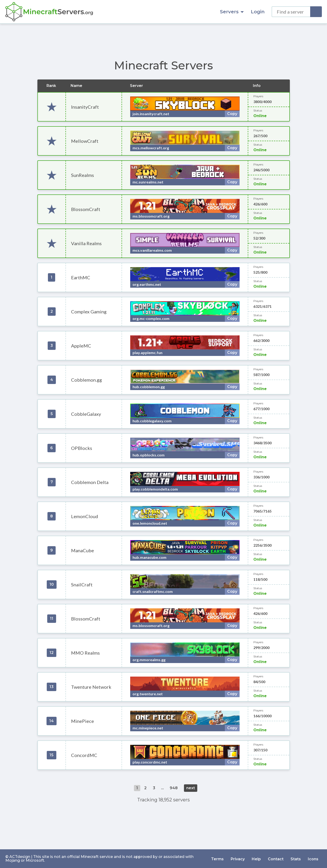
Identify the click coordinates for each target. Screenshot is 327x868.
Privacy (238, 859)
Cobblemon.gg (86, 380)
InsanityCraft (85, 107)
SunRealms (83, 175)
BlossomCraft (86, 209)
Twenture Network (91, 687)
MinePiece (83, 721)
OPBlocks (82, 448)
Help (256, 859)
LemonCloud (85, 516)
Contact (276, 859)
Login (258, 12)
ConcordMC (84, 755)
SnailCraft (82, 585)
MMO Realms (85, 653)
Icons (313, 859)
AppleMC (81, 346)
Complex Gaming (89, 312)
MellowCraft (85, 141)
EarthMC (81, 277)
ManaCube (83, 550)
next (191, 788)
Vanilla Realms (86, 243)
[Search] (316, 12)
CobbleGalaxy (86, 414)
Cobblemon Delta (90, 482)
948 (174, 788)
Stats (296, 859)
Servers (232, 12)
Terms (217, 859)
